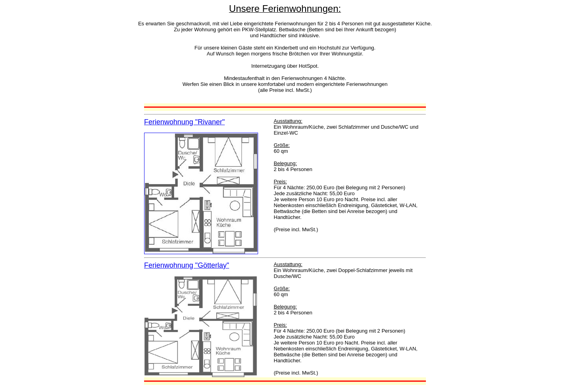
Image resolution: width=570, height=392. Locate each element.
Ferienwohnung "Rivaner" (184, 122)
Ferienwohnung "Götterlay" (187, 265)
